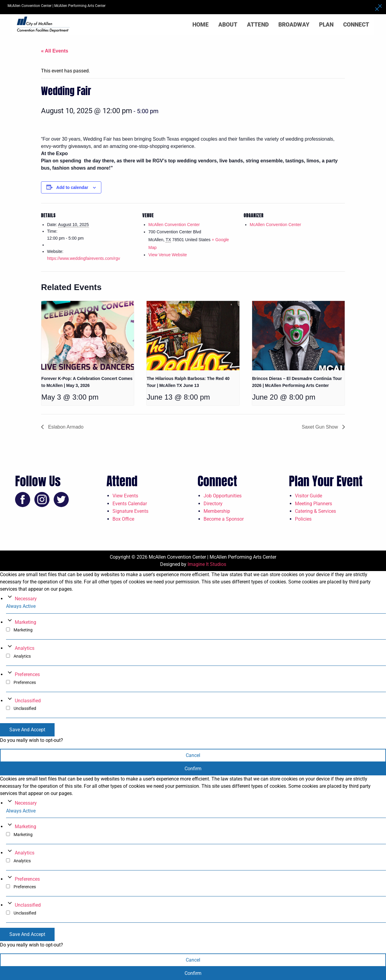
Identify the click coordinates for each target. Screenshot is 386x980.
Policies (303, 519)
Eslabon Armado (65, 427)
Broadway (294, 25)
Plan (326, 25)
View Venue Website (168, 255)
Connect (356, 25)
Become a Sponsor (224, 519)
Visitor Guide (308, 496)
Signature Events (130, 511)
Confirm (193, 769)
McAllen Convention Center (174, 225)
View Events (125, 496)
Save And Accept (27, 730)
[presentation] (88, 336)
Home (201, 25)
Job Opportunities (223, 496)
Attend (258, 25)
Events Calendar (130, 504)
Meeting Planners (313, 504)
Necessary (26, 599)
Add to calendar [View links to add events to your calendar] (72, 187)
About (228, 25)
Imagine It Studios (207, 564)
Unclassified (28, 701)
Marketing (25, 622)
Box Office (123, 519)
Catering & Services (315, 511)
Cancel (193, 755)
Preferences (27, 674)
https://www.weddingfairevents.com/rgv (84, 258)
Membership (217, 511)
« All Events (55, 51)
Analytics (25, 648)
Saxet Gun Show (320, 427)
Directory (213, 504)
